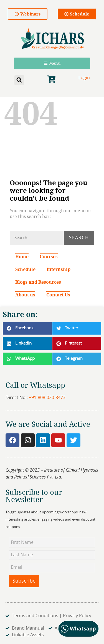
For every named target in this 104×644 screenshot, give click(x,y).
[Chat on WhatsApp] (79, 636)
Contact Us (58, 295)
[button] (19, 80)
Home (22, 257)
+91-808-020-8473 (47, 398)
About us (25, 295)
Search (79, 238)
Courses (49, 257)
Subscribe (24, 581)
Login (84, 78)
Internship (59, 269)
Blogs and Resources (38, 282)
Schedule (25, 269)
